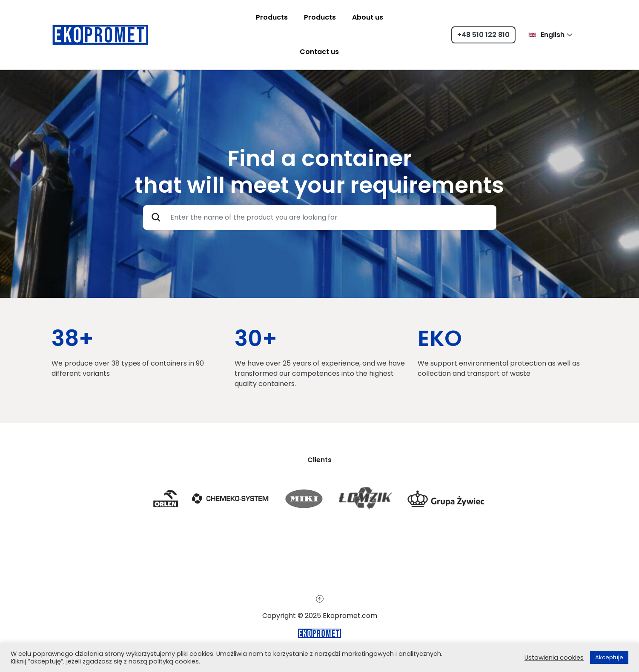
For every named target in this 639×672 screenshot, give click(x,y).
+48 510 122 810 (483, 35)
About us (368, 17)
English (546, 35)
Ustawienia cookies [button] (554, 658)
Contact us (319, 52)
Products (272, 17)
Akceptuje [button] (609, 657)
